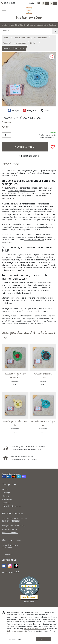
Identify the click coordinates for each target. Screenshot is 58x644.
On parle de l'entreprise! (11, 506)
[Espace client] (38, 3)
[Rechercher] (55, 31)
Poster (45, 110)
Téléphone (7, 555)
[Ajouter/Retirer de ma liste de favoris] (53, 147)
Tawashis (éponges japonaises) (14, 43)
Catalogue (6, 493)
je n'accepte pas (14, 639)
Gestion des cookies (9, 529)
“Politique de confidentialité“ (17, 631)
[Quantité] (6, 135)
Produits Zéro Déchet (22, 38)
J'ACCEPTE (44, 639)
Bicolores (34, 43)
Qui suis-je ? (7, 499)
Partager (13, 110)
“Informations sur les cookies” (35, 629)
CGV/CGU (6, 503)
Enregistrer (30, 110)
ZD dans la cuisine (40, 38)
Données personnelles (10, 533)
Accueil (7, 38)
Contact (32, 3)
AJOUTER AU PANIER (25, 147)
